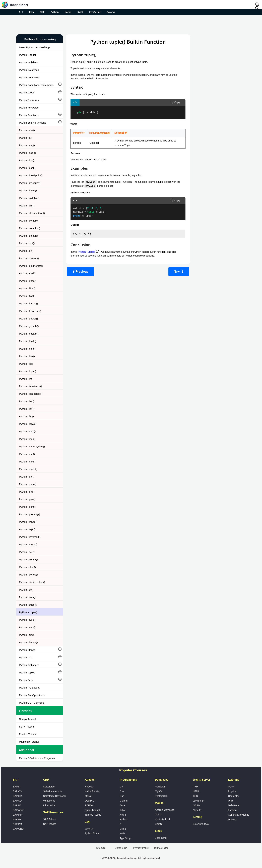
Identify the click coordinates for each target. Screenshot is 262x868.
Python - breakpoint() (31, 175)
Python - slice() (27, 567)
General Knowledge (239, 815)
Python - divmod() (29, 258)
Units (231, 801)
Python (55, 12)
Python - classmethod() (32, 213)
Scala (123, 829)
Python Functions (29, 115)
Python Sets (26, 680)
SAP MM (18, 815)
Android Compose (165, 810)
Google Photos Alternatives (203, 193)
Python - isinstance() (30, 386)
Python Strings (27, 650)
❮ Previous (80, 272)
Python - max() (27, 439)
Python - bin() (27, 160)
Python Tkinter (93, 833)
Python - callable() (29, 198)
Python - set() (27, 552)
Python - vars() (27, 627)
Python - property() (29, 514)
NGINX (197, 805)
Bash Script (161, 838)
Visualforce (49, 801)
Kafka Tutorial (92, 791)
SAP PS (17, 805)
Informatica (49, 805)
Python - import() (28, 642)
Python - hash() (28, 341)
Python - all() (26, 138)
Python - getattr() (28, 319)
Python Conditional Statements (36, 85)
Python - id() (26, 364)
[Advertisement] (131, 24)
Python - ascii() (27, 153)
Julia (122, 810)
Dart (122, 796)
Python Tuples (27, 673)
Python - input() (28, 371)
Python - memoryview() (32, 446)
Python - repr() (27, 529)
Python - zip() (26, 635)
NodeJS (197, 810)
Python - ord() (27, 492)
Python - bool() (27, 168)
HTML (196, 791)
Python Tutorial (27, 55)
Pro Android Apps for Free (212, 39)
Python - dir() (26, 251)
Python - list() (26, 416)
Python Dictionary (29, 665)
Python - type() (27, 620)
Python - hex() (27, 356)
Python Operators (29, 100)
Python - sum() (27, 597)
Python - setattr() (28, 559)
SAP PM (17, 824)
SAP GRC (18, 829)
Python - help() (27, 349)
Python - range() (28, 522)
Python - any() (27, 145)
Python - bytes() (28, 190)
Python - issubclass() (31, 394)
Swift (80, 12)
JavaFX (89, 829)
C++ (21, 12)
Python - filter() (27, 288)
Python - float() (27, 296)
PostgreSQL (162, 796)
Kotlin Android (162, 819)
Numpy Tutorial (27, 719)
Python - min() (27, 454)
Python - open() (28, 484)
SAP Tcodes (50, 824)
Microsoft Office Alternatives (204, 184)
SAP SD (17, 801)
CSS (195, 796)
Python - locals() (28, 424)
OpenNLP (90, 801)
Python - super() (28, 605)
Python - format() (28, 303)
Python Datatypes (29, 70)
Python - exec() (28, 281)
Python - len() (27, 409)
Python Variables (28, 62)
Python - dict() (27, 243)
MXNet (89, 796)
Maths (231, 787)
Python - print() (27, 507)
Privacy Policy (141, 848)
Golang (111, 12)
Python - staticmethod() (32, 582)
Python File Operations (32, 695)
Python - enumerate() (31, 266)
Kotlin (68, 12)
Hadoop (89, 787)
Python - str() (26, 590)
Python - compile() (29, 221)
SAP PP (17, 819)
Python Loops (27, 93)
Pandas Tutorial (28, 734)
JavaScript (95, 12)
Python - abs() (27, 130)
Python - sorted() (28, 575)
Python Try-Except (29, 688)
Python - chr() (27, 206)
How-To (232, 819)
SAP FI (17, 787)
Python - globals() (29, 326)
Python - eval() (27, 273)
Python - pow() (27, 499)
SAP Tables (49, 819)
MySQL (159, 791)
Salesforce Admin (53, 791)
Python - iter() (27, 401)
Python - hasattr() (29, 334)
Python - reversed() (30, 537)
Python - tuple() (28, 612)
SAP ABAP (19, 810)
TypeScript (125, 838)
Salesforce (49, 787)
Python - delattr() (28, 236)
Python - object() (28, 469)
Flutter (158, 815)
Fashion (232, 810)
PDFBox (89, 805)
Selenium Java (201, 824)
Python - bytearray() (30, 183)
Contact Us (121, 848)
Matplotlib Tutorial (29, 742)
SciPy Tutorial (27, 727)
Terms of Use (161, 848)
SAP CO (17, 791)
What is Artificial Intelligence (204, 202)
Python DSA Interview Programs (37, 758)
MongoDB (160, 787)
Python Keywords (29, 108)
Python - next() (27, 462)
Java (31, 12)
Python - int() (26, 379)
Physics (232, 791)
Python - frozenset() (30, 311)
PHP (42, 12)
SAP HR (17, 796)
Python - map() (27, 431)
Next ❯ (172, 272)
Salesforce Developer (55, 796)
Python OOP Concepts (32, 703)
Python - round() (28, 544)
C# (121, 787)
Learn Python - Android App (34, 47)
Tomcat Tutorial (93, 815)
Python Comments (29, 77)
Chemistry (234, 796)
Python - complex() (30, 228)
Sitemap (101, 848)
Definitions (234, 805)
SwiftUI (159, 824)
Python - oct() (27, 477)
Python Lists (26, 657)
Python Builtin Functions (32, 123)
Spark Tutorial (92, 810)
